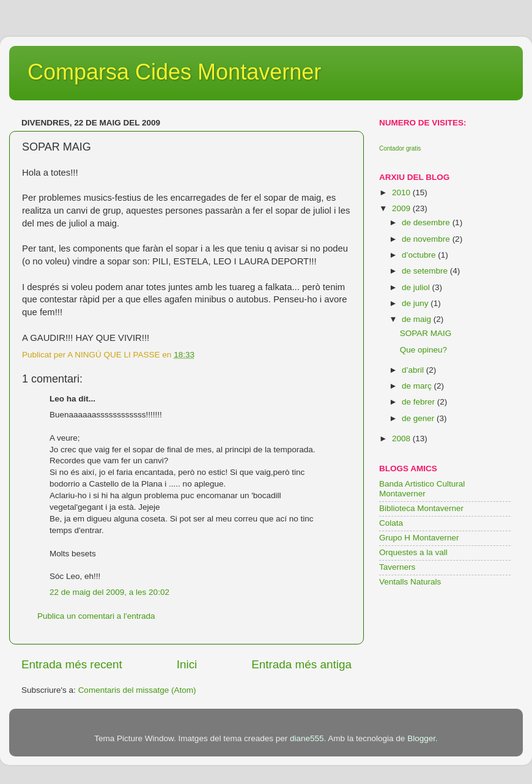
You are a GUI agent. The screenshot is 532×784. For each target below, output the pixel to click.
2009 (402, 208)
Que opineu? (423, 350)
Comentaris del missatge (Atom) (137, 690)
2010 (402, 192)
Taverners (397, 567)
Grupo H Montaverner (419, 538)
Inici (187, 664)
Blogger (421, 738)
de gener (419, 418)
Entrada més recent (72, 664)
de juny (416, 303)
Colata (391, 523)
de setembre (426, 271)
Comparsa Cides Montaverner (174, 72)
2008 (402, 439)
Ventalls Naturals (410, 582)
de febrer (419, 402)
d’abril (414, 370)
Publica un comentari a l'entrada (96, 616)
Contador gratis (400, 148)
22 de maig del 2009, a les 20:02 (109, 592)
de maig (418, 319)
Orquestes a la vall (413, 552)
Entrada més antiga (301, 664)
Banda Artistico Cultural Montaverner (422, 489)
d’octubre (420, 255)
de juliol (417, 287)
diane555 (307, 738)
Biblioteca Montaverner (421, 508)
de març (418, 386)
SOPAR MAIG (426, 333)
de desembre (427, 222)
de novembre (427, 239)
